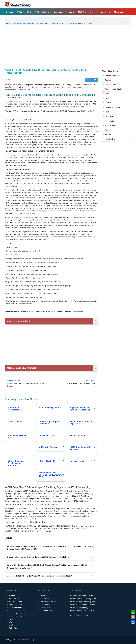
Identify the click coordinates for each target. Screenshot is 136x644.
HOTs (11, 619)
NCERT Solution (15, 601)
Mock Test (118, 12)
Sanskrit (108, 130)
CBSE (20, 12)
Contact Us (45, 599)
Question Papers (15, 604)
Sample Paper (14, 599)
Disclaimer (45, 604)
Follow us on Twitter (48, 601)
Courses (9, 12)
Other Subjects (111, 85)
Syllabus (12, 596)
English (108, 80)
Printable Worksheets (17, 616)
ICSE (29, 12)
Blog (8, 19)
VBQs (11, 622)
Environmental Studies (114, 89)
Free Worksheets (103, 12)
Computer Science (112, 76)
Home (8, 23)
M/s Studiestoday (28, 640)
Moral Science (111, 126)
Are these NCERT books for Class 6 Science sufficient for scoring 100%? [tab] (40, 576)
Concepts (13, 610)
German (108, 103)
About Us (44, 596)
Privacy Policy (46, 607)
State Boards (18, 19)
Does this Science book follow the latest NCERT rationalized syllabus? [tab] (39, 557)
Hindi (107, 112)
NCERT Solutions (42, 12)
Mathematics (110, 121)
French (108, 94)
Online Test (13, 628)
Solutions (70, 12)
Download (58, 12)
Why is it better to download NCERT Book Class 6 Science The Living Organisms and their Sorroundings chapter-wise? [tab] (47, 566)
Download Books (15, 607)
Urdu (107, 98)
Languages (109, 116)
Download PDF (92, 80)
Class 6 (21, 23)
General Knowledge (113, 107)
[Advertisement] (68, 46)
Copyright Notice (47, 610)
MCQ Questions (85, 12)
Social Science (111, 139)
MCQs (11, 625)
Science (28, 23)
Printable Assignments (18, 613)
